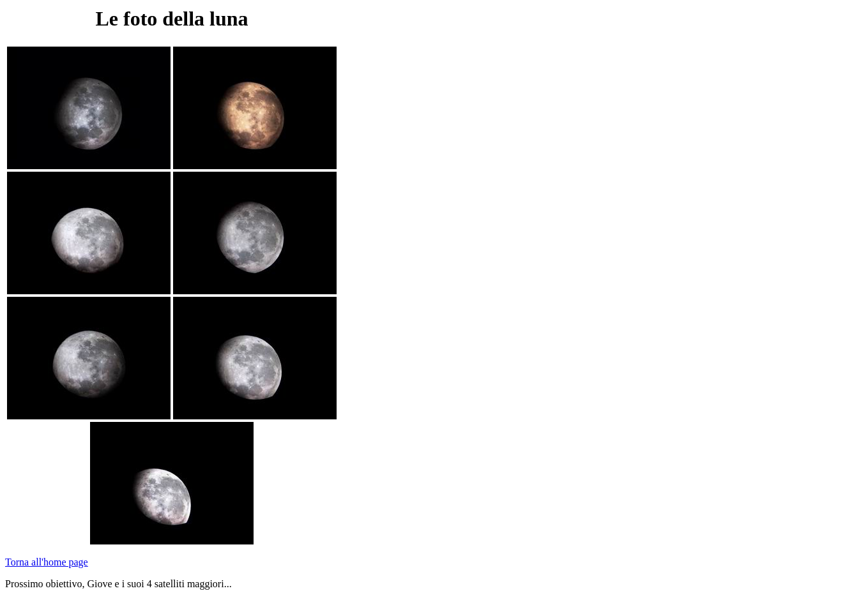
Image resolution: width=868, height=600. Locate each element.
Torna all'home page (47, 562)
